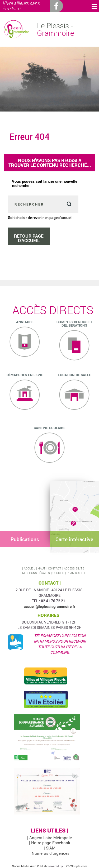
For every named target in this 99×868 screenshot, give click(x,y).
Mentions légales (36, 573)
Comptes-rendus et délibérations (74, 323)
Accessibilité (74, 568)
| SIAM (50, 848)
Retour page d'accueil (29, 238)
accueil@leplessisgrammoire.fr (49, 606)
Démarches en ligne (25, 375)
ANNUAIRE (25, 322)
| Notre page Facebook (50, 843)
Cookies (58, 573)
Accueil (29, 568)
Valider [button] (69, 204)
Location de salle (74, 375)
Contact (55, 568)
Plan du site (76, 573)
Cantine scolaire (49, 428)
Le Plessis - (55, 29)
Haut (42, 568)
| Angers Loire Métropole (49, 838)
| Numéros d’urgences (49, 853)
